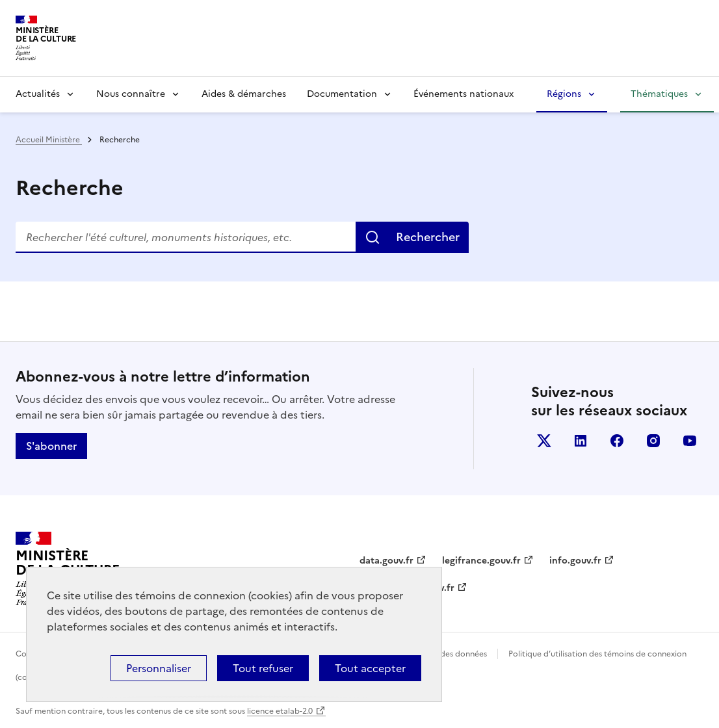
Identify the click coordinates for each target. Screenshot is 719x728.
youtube (690, 441)
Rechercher (428, 237)
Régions (564, 94)
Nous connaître (131, 94)
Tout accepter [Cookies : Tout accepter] (370, 668)
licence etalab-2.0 (280, 711)
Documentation (342, 94)
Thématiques (659, 94)
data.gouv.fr (386, 561)
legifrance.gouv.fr (481, 561)
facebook (617, 441)
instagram (653, 441)
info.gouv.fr (575, 561)
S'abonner (51, 446)
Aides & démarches (244, 94)
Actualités (38, 94)
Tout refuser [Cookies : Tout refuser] (263, 668)
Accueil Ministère (49, 140)
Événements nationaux (464, 94)
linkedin (581, 441)
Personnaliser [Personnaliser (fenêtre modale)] (159, 668)
